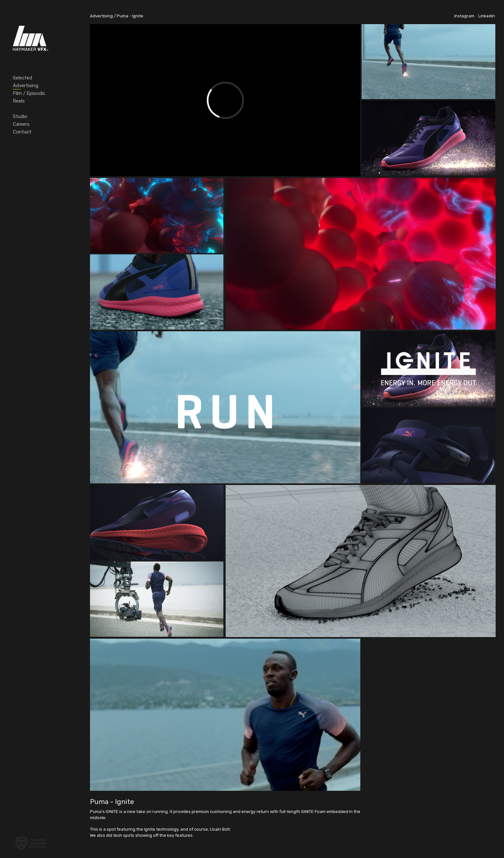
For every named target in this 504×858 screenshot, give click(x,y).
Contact (22, 132)
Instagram (464, 16)
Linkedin (487, 16)
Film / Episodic (29, 93)
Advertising (26, 86)
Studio (20, 116)
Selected (22, 78)
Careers (21, 124)
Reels (19, 101)
